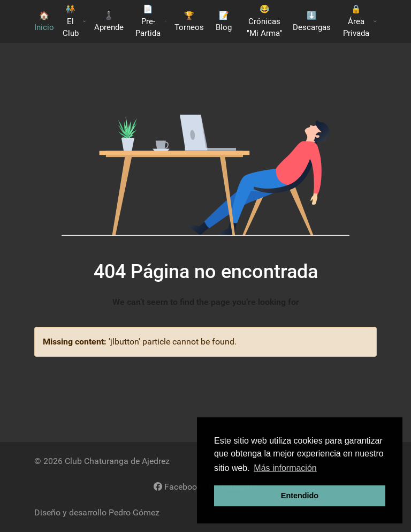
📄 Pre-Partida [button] (151, 21)
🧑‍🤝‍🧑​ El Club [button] (74, 21)
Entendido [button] (300, 496)
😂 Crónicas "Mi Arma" (265, 21)
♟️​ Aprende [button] (109, 22)
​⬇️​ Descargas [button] (312, 22)
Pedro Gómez (134, 512)
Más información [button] (285, 468)
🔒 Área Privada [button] (360, 21)
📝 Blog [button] (224, 22)
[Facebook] (177, 487)
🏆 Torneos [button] (189, 22)
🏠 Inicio (44, 22)
